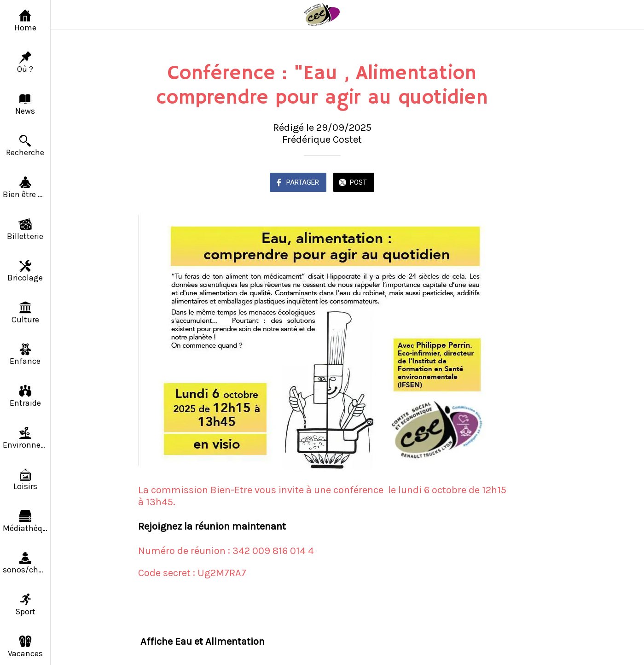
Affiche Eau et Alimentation (203, 642)
